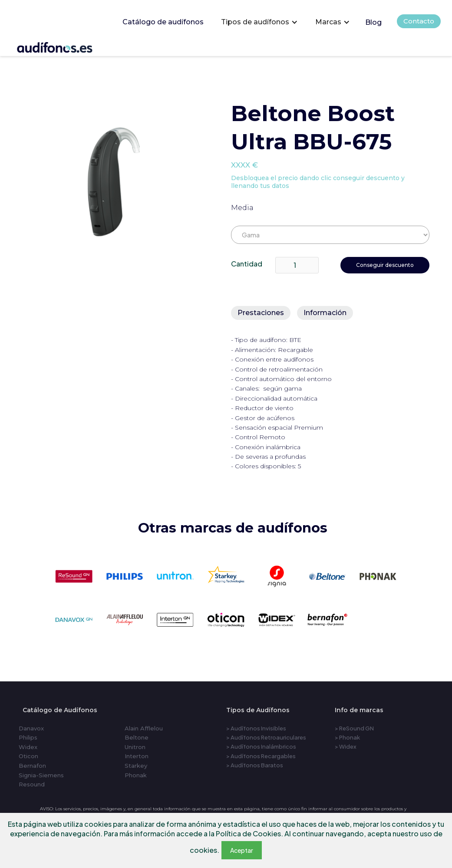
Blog (373, 22)
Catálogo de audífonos (163, 22)
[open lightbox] (114, 182)
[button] (259, 22)
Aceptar (242, 850)
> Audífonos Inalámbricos (261, 746)
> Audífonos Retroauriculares (266, 737)
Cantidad (247, 264)
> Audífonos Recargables (261, 756)
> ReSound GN (354, 728)
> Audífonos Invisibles (256, 728)
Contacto (419, 21)
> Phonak (347, 737)
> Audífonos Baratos (255, 765)
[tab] (261, 313)
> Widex (346, 746)
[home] (67, 46)
